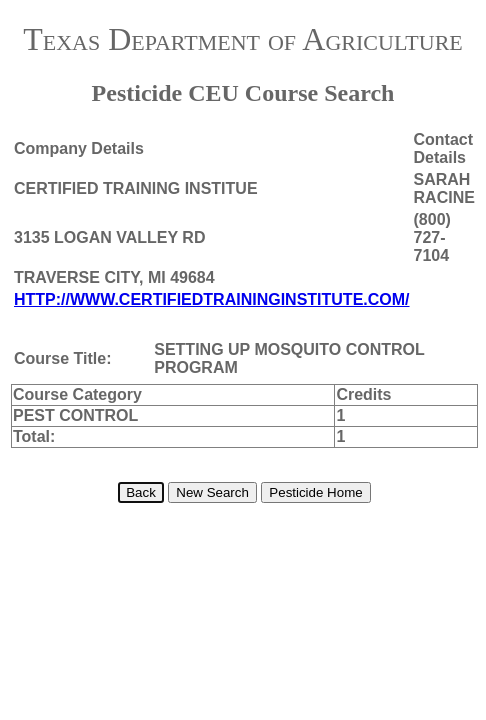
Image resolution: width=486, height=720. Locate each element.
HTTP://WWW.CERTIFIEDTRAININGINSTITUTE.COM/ (212, 299)
